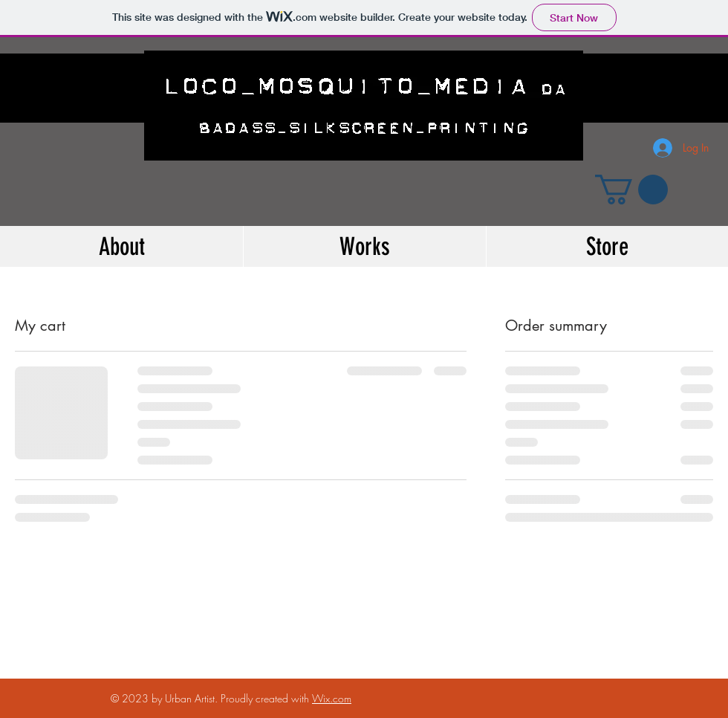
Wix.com (332, 698)
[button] (631, 190)
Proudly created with (266, 698)
